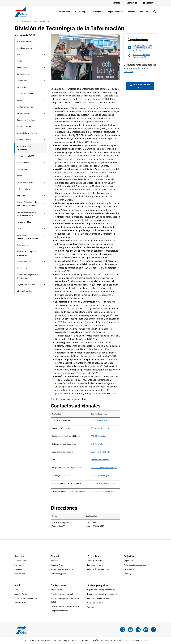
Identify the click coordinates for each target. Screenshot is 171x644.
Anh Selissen (57, 399)
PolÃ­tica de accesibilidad (104, 640)
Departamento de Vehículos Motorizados (103, 594)
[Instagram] (146, 630)
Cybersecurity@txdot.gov (101, 452)
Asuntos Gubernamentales (27, 133)
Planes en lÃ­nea (57, 565)
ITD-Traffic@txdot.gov (100, 476)
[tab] (64, 12)
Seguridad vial (129, 561)
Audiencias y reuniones (96, 561)
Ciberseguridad (130, 574)
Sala (16, 590)
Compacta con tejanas (59, 611)
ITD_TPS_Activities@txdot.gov (103, 483)
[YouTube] (130, 630)
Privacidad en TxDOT (26, 156)
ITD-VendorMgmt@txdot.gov (102, 491)
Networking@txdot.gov (100, 460)
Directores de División (25, 41)
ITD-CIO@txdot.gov (99, 420)
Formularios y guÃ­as (59, 574)
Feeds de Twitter (21, 594)
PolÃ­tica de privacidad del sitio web (133, 640)
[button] (44, 48)
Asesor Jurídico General (26, 127)
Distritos (18, 565)
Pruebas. (96, 142)
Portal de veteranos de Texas (99, 598)
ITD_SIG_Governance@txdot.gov (104, 468)
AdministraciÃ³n (20, 561)
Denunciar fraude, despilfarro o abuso (65, 606)
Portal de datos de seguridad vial (136, 565)
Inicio (17, 21)
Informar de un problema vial (62, 594)
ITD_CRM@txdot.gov (99, 436)
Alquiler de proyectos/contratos (63, 569)
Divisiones (18, 569)
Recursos (54, 561)
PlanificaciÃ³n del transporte (98, 569)
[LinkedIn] (138, 630)
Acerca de (26, 21)
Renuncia (86, 640)
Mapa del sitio (20, 574)
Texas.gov (91, 607)
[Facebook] (154, 630)
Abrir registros (56, 590)
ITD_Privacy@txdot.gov (100, 444)
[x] (123, 630)
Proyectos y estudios (95, 565)
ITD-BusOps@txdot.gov (100, 428)
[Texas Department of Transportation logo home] (21, 12)
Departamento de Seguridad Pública (101, 590)
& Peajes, (105, 132)
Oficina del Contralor (95, 603)
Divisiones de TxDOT (42, 21)
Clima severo (129, 569)
